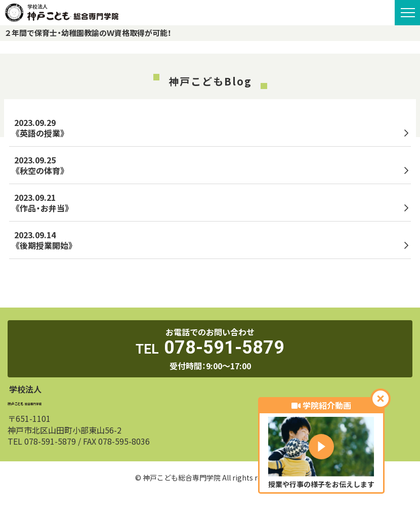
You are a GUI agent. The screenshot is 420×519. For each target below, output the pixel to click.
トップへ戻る (210, 285)
